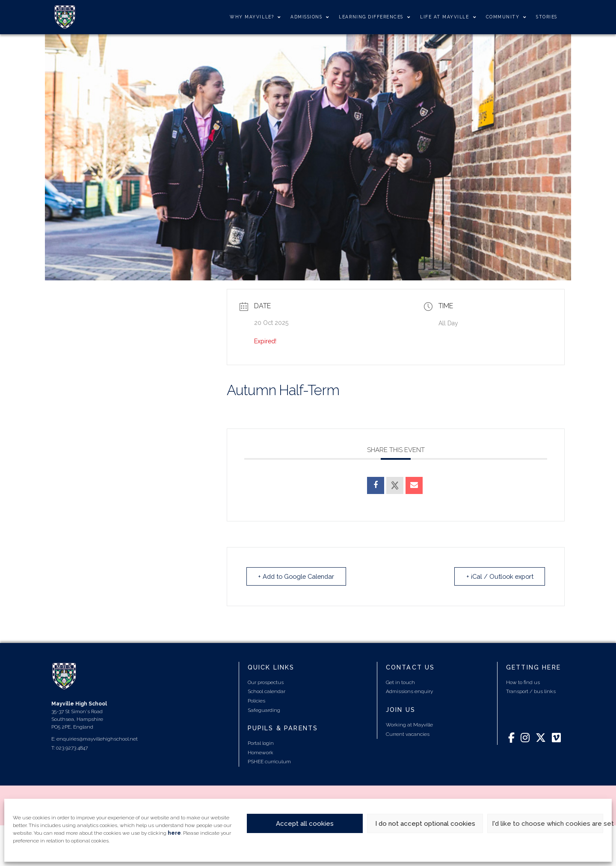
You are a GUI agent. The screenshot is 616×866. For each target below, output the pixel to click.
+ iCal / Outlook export (498, 576)
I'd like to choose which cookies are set (548, 824)
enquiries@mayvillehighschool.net (97, 738)
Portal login (261, 743)
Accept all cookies (305, 824)
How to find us (523, 682)
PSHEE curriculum (269, 761)
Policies (256, 700)
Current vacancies (408, 734)
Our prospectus (266, 682)
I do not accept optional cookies (425, 824)
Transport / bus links (531, 691)
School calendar (267, 691)
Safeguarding (264, 710)
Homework (261, 752)
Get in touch (400, 682)
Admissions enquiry (409, 691)
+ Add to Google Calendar (299, 576)
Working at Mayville (409, 724)
